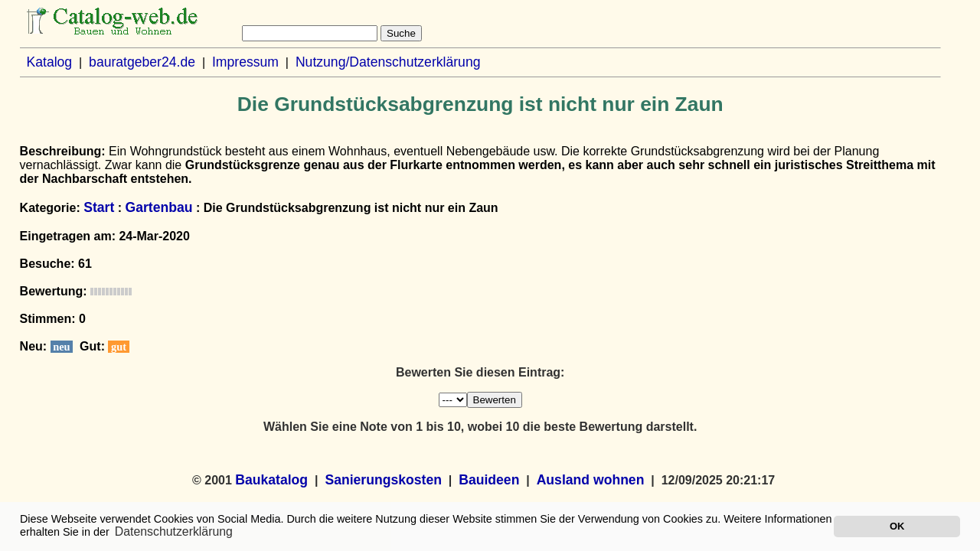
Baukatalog (271, 480)
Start (99, 207)
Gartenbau (158, 207)
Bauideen (489, 480)
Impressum (245, 62)
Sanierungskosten (383, 480)
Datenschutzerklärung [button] (174, 531)
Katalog (49, 62)
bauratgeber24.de (142, 62)
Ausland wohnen (591, 480)
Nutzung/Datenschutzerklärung (388, 62)
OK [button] (897, 526)
